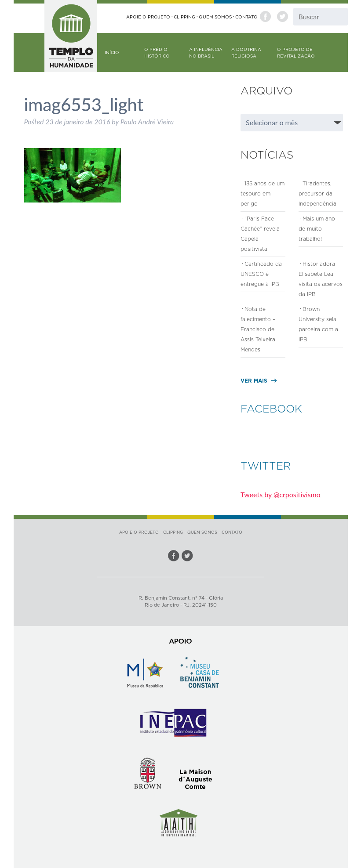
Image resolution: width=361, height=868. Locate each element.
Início (112, 52)
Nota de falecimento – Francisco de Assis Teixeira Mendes (258, 329)
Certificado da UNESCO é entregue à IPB (261, 274)
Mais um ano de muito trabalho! (317, 229)
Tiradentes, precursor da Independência (317, 193)
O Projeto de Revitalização (296, 53)
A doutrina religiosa (246, 53)
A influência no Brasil (206, 53)
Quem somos (215, 17)
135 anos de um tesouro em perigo (263, 193)
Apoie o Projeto (148, 17)
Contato (246, 17)
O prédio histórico (157, 53)
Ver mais (254, 381)
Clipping (184, 17)
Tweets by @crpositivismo (281, 494)
